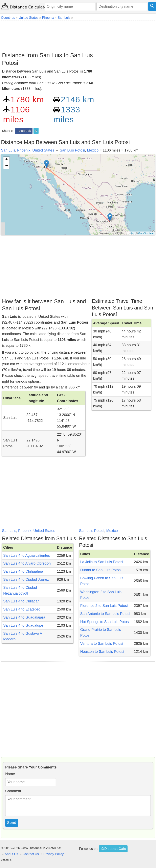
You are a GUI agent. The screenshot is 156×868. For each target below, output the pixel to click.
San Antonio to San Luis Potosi (105, 614)
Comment (13, 791)
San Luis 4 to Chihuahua (23, 571)
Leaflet (131, 233)
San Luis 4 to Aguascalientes (27, 555)
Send (12, 823)
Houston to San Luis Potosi (102, 652)
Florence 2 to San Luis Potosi (104, 606)
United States (43, 150)
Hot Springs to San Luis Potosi (105, 622)
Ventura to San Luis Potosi (102, 644)
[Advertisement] (77, 35)
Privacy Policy (54, 854)
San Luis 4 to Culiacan (21, 601)
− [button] (7, 166)
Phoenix (24, 150)
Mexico (93, 150)
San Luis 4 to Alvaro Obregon (27, 563)
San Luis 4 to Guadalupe (23, 625)
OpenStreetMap (146, 233)
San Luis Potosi (72, 150)
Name (10, 774)
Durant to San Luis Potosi (101, 570)
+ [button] (7, 160)
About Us (11, 854)
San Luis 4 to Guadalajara (24, 617)
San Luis (8, 150)
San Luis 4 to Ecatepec (22, 609)
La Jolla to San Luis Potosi (102, 562)
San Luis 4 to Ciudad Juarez (26, 579)
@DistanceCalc (113, 849)
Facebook (24, 131)
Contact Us (31, 854)
